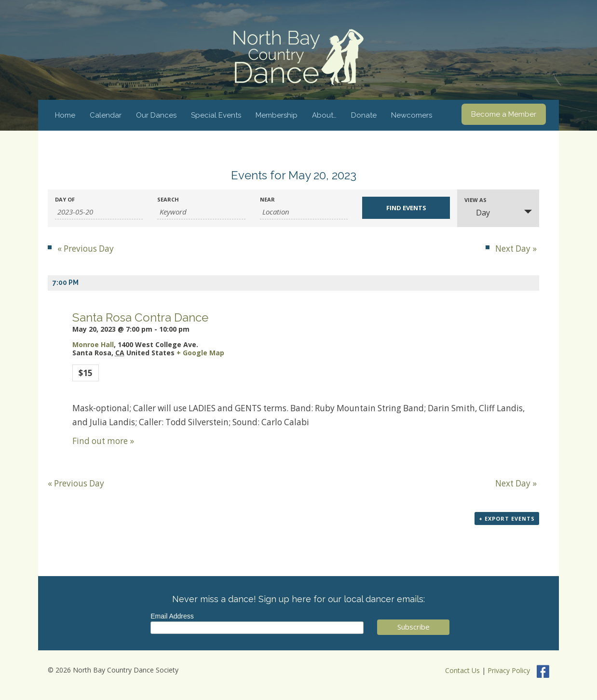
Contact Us (462, 670)
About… (324, 115)
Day (477, 213)
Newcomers (412, 115)
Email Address (172, 616)
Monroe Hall (93, 344)
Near (267, 199)
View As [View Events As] (475, 200)
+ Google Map (200, 353)
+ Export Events (507, 518)
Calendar (106, 115)
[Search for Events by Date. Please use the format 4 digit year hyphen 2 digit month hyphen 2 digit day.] (99, 212)
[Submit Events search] (406, 208)
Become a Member (504, 114)
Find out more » (103, 441)
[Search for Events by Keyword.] (201, 212)
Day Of (65, 199)
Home (65, 115)
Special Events (216, 115)
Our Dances (156, 115)
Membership (277, 115)
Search (168, 199)
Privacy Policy (509, 670)
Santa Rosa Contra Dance (140, 317)
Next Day (516, 249)
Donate (364, 115)
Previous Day (86, 249)
